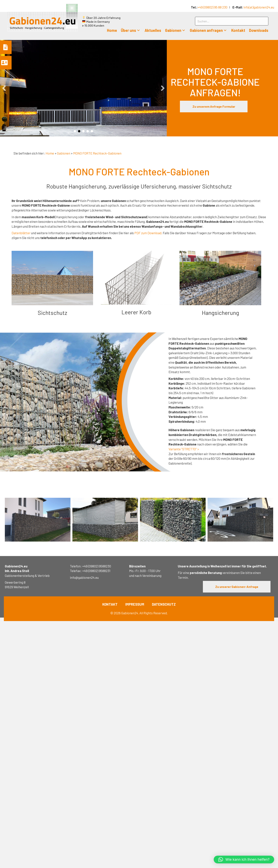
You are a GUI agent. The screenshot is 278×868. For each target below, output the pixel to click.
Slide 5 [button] (92, 131)
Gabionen (64, 153)
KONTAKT (110, 604)
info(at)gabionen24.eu (259, 7)
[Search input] (232, 21)
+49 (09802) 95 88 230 (212, 7)
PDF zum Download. (148, 233)
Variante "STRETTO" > (184, 449)
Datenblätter (21, 233)
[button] (138, 30)
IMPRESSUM (135, 604)
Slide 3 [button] (83, 131)
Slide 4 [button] (88, 131)
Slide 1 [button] (75, 131)
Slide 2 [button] (79, 131)
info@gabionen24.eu (84, 577)
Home (50, 153)
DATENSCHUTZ (164, 604)
